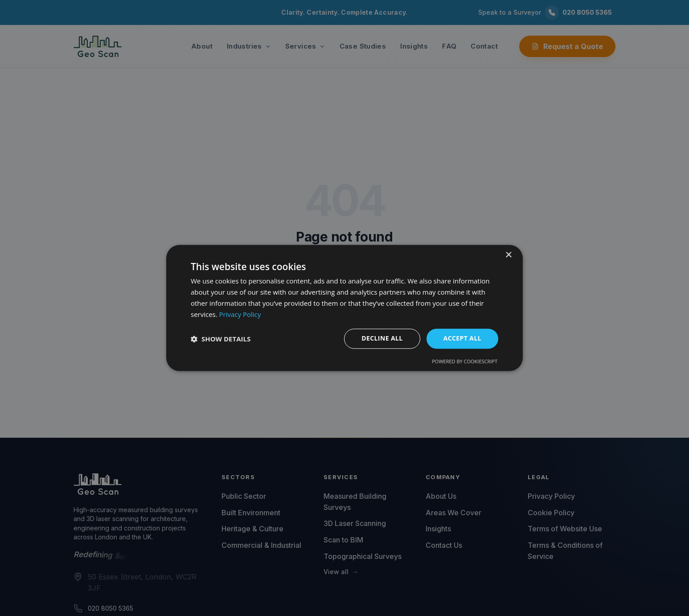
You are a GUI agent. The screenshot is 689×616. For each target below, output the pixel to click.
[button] (221, 339)
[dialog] (344, 308)
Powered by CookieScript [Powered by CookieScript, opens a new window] (465, 362)
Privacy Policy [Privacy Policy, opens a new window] (240, 314)
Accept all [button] (462, 339)
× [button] (508, 255)
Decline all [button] (382, 339)
